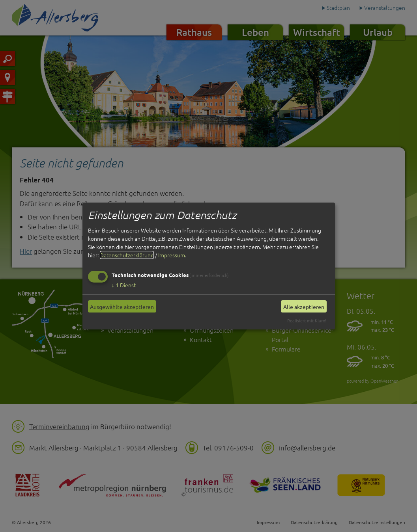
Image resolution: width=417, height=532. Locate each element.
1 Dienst (124, 285)
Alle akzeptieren (304, 307)
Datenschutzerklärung (127, 255)
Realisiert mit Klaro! (307, 320)
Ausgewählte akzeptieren (122, 307)
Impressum (172, 255)
